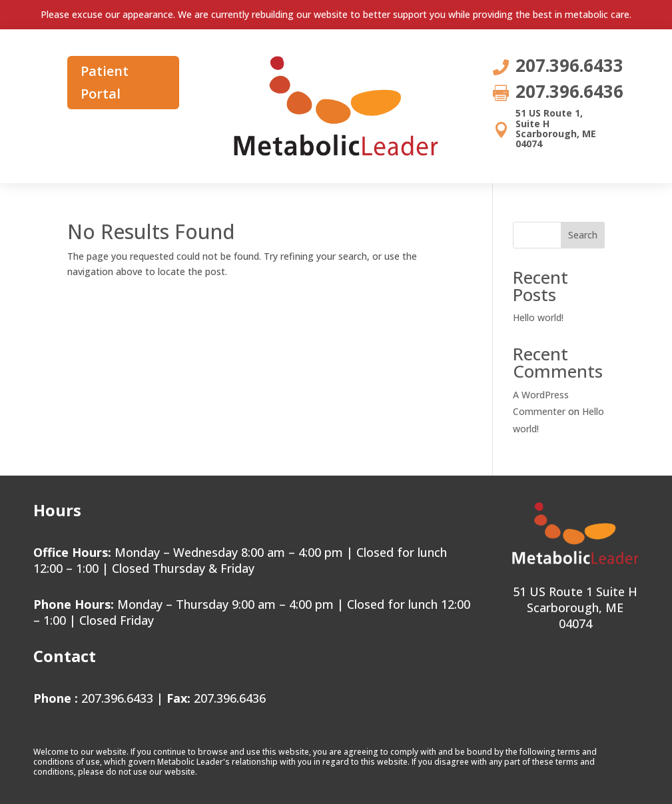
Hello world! (538, 317)
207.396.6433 (117, 698)
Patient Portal (105, 82)
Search (583, 235)
